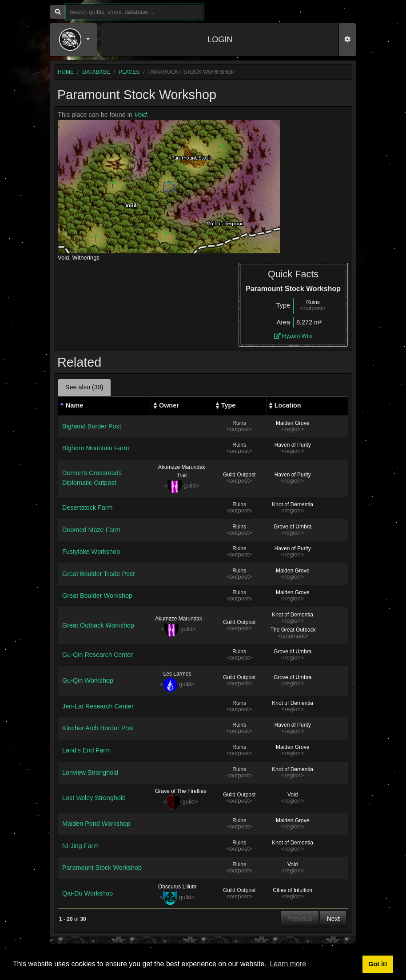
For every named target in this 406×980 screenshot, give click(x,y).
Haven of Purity (293, 445)
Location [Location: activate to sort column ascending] (288, 405)
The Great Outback (293, 630)
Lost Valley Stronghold (94, 798)
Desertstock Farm (88, 508)
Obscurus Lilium (177, 887)
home (66, 72)
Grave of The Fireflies (181, 791)
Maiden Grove (293, 423)
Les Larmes (177, 674)
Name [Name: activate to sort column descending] (74, 405)
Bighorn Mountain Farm (96, 448)
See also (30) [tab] (84, 387)
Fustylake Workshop (91, 552)
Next (333, 919)
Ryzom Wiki (293, 336)
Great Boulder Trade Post (98, 574)
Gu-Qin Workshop (88, 680)
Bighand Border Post (92, 426)
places (129, 72)
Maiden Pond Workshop (96, 824)
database (96, 72)
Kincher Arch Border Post (98, 728)
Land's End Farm (86, 750)
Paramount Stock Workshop (102, 868)
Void (140, 115)
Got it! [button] (378, 964)
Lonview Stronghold (90, 772)
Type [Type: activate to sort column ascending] (229, 405)
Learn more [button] (288, 964)
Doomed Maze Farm (91, 530)
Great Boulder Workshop (97, 596)
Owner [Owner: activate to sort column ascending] (169, 405)
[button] (75, 40)
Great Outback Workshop (98, 625)
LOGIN (220, 40)
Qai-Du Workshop (88, 893)
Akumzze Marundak (179, 619)
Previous (300, 919)
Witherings (86, 258)
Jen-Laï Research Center (98, 706)
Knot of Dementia (293, 504)
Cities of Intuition (293, 890)
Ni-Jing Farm (80, 846)
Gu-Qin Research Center (98, 655)
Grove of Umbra (293, 527)
